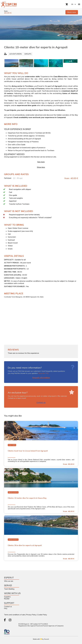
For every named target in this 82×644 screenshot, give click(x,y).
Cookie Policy (42, 615)
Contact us (41, 402)
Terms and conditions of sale (14, 615)
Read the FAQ (43, 373)
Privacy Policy (31, 615)
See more (41, 162)
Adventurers (16, 54)
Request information (41, 377)
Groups (28, 54)
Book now (72, 12)
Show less (41, 167)
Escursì (47, 639)
